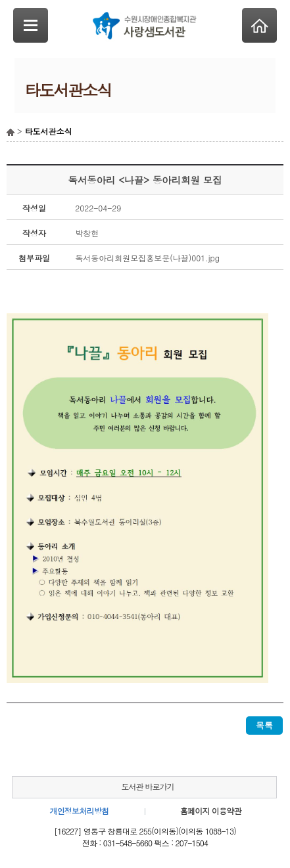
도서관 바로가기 (147, 786)
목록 (264, 725)
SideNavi (31, 25)
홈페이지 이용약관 (211, 811)
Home (259, 25)
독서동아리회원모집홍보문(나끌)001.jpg (147, 258)
